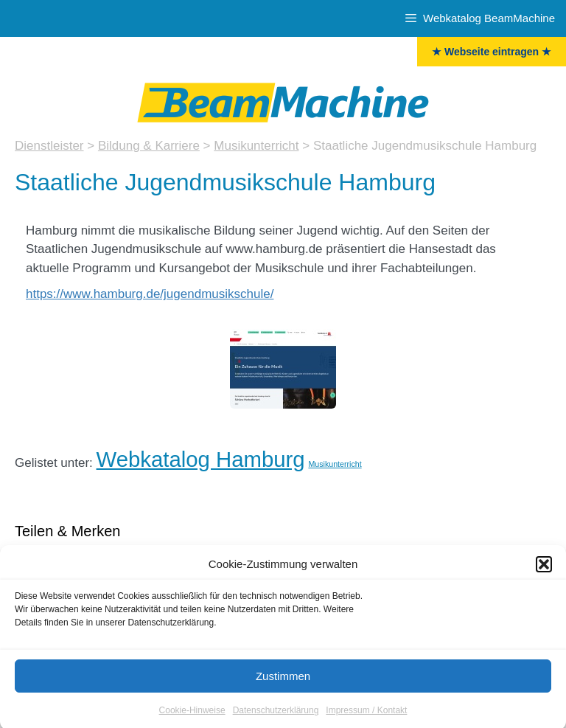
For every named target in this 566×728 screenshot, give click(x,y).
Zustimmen (283, 681)
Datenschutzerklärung (276, 715)
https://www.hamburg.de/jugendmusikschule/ (150, 294)
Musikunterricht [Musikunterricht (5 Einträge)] (335, 464)
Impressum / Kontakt (366, 715)
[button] (544, 569)
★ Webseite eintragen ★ (492, 52)
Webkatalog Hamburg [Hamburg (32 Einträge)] (201, 459)
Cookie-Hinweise (192, 715)
